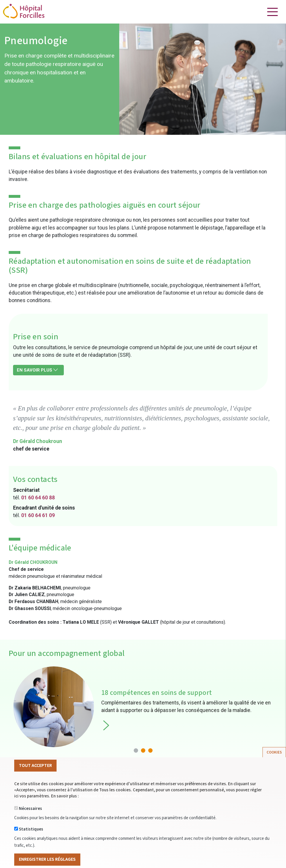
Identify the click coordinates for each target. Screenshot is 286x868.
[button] (136, 750)
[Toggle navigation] (272, 12)
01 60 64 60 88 (38, 498)
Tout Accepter (35, 775)
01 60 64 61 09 (38, 515)
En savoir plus (37, 370)
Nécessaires (30, 818)
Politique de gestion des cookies (111, 806)
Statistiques (31, 839)
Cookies (274, 762)
